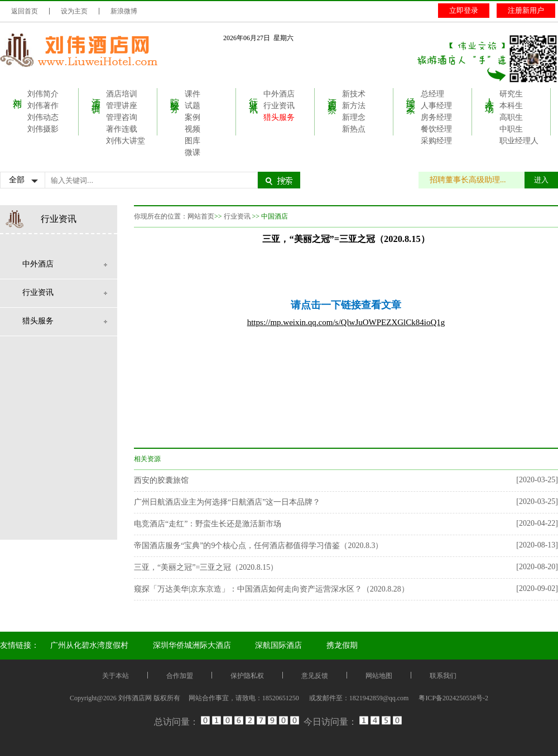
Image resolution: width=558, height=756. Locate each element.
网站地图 (379, 676)
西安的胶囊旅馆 (161, 480)
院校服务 (175, 95)
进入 (541, 180)
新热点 (354, 129)
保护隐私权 (247, 676)
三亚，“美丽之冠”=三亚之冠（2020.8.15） (206, 567)
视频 (193, 129)
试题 (193, 106)
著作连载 (122, 129)
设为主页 (74, 11)
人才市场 (490, 95)
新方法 (354, 106)
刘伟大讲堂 (126, 141)
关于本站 (116, 676)
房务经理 (436, 117)
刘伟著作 (43, 106)
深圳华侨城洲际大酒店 (192, 645)
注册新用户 (526, 10)
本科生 (511, 106)
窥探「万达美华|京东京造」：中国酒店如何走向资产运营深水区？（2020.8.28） (271, 589)
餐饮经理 (436, 129)
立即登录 (464, 10)
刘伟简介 (43, 94)
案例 (193, 117)
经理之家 (411, 95)
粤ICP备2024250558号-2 (453, 698)
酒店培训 (96, 95)
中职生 (511, 129)
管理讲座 (122, 106)
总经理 (432, 94)
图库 (193, 141)
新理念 (354, 117)
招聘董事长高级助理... (473, 180)
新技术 (354, 94)
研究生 (511, 94)
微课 (193, 152)
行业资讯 (254, 95)
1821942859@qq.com (379, 698)
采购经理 (436, 141)
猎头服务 (279, 117)
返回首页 (25, 11)
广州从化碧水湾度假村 (89, 645)
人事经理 (436, 106)
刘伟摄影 (43, 129)
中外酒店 (279, 94)
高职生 (511, 117)
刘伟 (18, 93)
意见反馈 (315, 676)
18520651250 (281, 698)
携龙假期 (342, 645)
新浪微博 (124, 11)
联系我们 (443, 676)
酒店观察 (332, 95)
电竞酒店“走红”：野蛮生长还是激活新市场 (208, 524)
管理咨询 (122, 117)
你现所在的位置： (161, 216)
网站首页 (201, 216)
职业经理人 (519, 141)
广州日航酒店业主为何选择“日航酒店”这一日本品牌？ (227, 502)
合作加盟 (180, 676)
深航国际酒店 (278, 645)
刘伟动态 (43, 117)
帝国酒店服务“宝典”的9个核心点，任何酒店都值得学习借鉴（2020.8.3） (258, 546)
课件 (193, 94)
